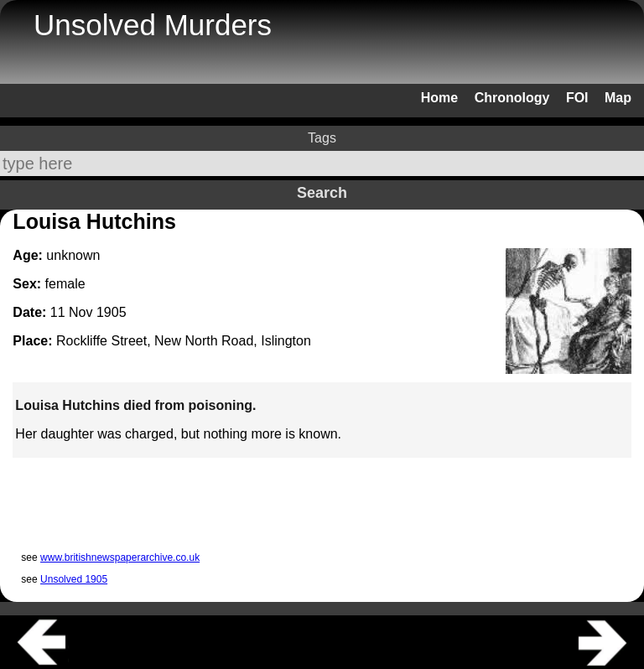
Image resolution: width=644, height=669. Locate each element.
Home (439, 98)
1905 (112, 312)
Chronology (512, 98)
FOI (577, 98)
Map (618, 98)
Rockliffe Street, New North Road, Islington (184, 341)
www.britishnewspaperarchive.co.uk (120, 557)
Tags (322, 138)
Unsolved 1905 (74, 579)
